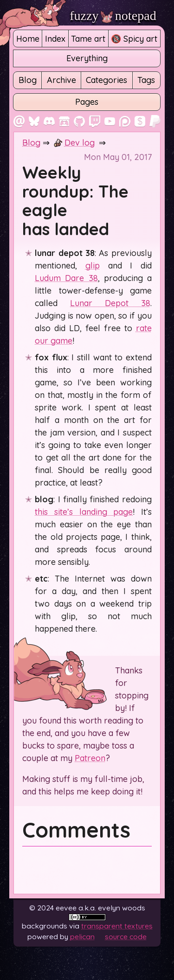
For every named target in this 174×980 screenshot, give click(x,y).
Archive (61, 80)
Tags (146, 80)
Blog (28, 80)
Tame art (88, 39)
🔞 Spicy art (134, 39)
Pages (87, 102)
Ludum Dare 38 (66, 278)
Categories (106, 80)
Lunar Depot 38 (110, 303)
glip (93, 266)
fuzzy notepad (113, 16)
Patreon (90, 758)
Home (28, 39)
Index (55, 39)
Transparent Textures (117, 926)
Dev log (80, 143)
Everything (87, 58)
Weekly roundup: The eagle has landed (75, 201)
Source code (126, 936)
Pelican (82, 936)
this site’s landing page (84, 512)
